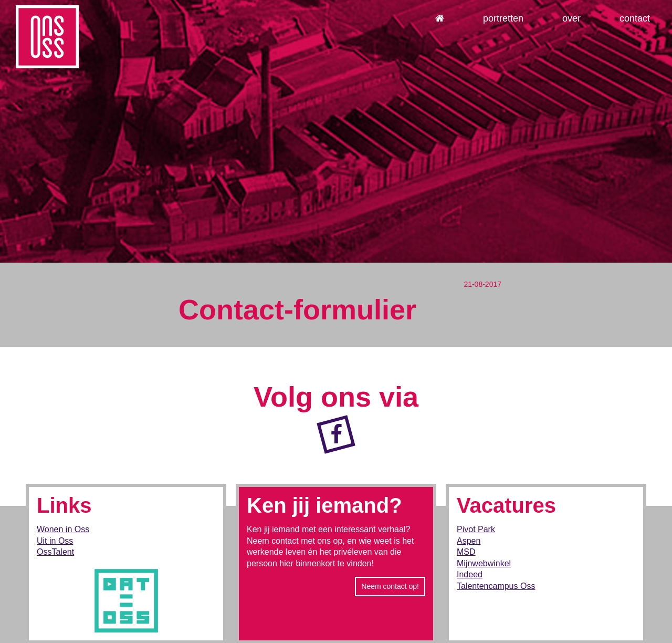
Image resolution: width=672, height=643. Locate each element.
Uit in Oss (55, 541)
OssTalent (55, 552)
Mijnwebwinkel (484, 563)
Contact (635, 18)
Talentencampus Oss (496, 586)
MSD (466, 552)
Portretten (503, 18)
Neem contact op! (390, 586)
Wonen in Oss (63, 529)
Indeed (470, 574)
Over (571, 18)
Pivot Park (476, 529)
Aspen (469, 541)
